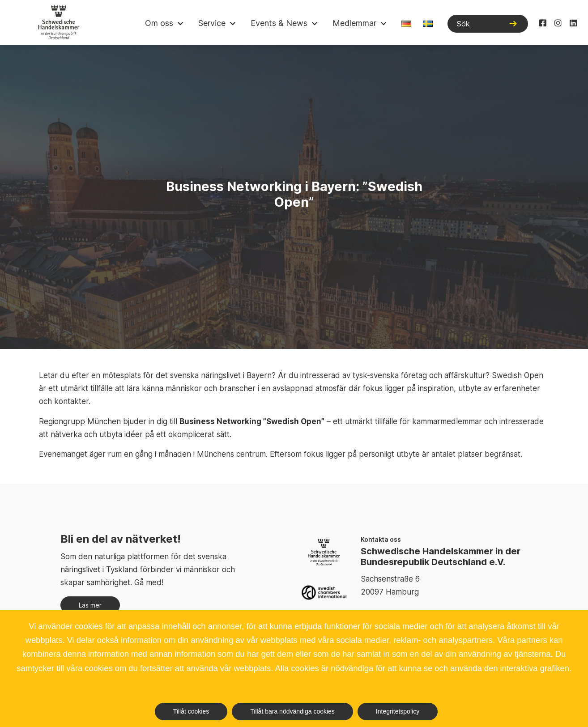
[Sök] (488, 24)
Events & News (279, 23)
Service (212, 23)
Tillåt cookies (191, 711)
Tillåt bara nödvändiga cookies (292, 711)
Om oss (159, 23)
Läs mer (90, 605)
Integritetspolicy (398, 711)
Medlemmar (354, 23)
